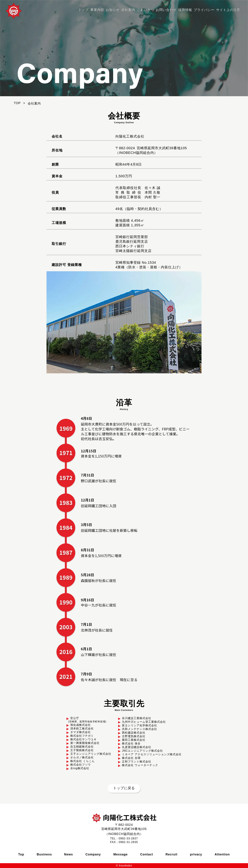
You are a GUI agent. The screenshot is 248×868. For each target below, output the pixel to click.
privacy (196, 854)
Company (93, 854)
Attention (222, 854)
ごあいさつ (146, 10)
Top (21, 854)
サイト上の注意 (228, 10)
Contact (147, 854)
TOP (17, 103)
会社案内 (128, 10)
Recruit (171, 854)
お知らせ (113, 10)
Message (120, 854)
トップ (84, 10)
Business (44, 854)
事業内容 (97, 10)
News (68, 854)
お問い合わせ (166, 10)
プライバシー (204, 10)
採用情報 (185, 10)
